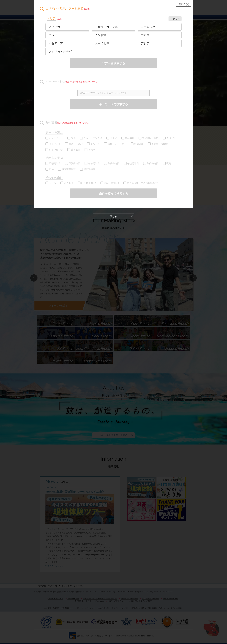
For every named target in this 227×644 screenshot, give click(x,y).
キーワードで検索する (113, 104)
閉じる (182, 4)
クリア (176, 18)
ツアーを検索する (113, 63)
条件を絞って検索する (113, 194)
